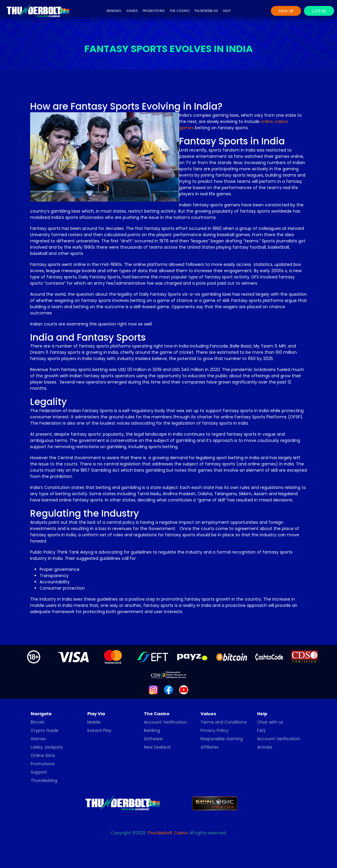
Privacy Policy (215, 730)
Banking (114, 11)
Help (227, 11)
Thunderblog (206, 11)
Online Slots (43, 755)
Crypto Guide (45, 730)
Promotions (154, 11)
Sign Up (286, 11)
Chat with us (270, 722)
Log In (319, 11)
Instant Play (99, 730)
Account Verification (165, 722)
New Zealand (157, 747)
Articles (265, 747)
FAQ (261, 730)
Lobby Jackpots (47, 747)
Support (39, 772)
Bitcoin (38, 722)
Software (153, 739)
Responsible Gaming (222, 739)
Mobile (94, 722)
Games (132, 11)
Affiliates (210, 747)
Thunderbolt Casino (167, 833)
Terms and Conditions (224, 722)
